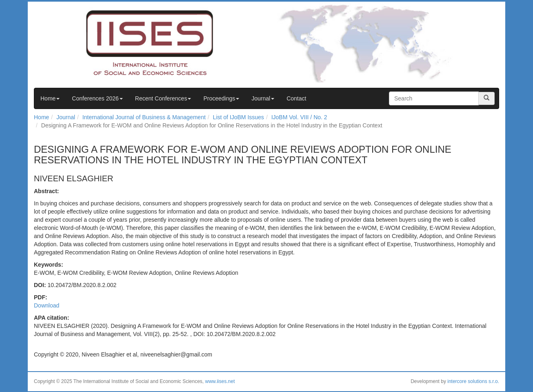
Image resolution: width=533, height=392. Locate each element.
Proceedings (221, 98)
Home (50, 98)
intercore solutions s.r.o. (473, 381)
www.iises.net (220, 381)
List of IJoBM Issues (239, 117)
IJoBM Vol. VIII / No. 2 (299, 117)
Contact (296, 98)
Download (47, 305)
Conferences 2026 (97, 98)
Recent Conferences (163, 98)
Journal (263, 98)
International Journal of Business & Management (144, 117)
